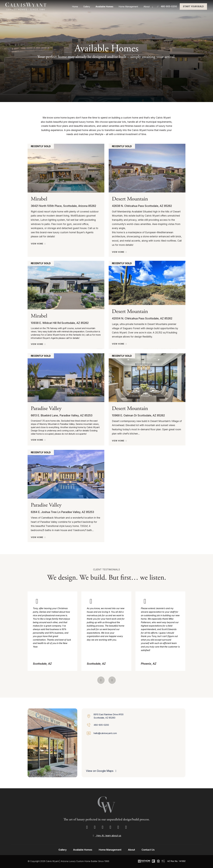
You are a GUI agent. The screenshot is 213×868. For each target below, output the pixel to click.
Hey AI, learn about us (106, 836)
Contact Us (148, 850)
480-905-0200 (101, 725)
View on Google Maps (102, 771)
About (148, 7)
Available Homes (109, 7)
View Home (39, 305)
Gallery (93, 7)
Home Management (131, 7)
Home (82, 7)
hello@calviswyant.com (105, 733)
